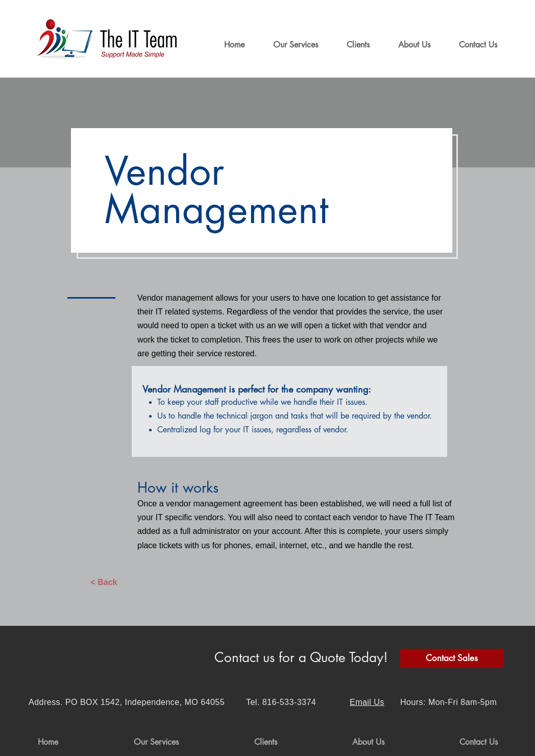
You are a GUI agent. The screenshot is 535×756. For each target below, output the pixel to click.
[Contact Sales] (452, 658)
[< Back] (104, 582)
